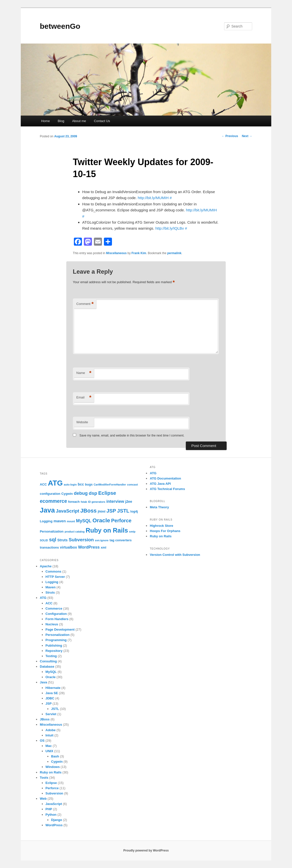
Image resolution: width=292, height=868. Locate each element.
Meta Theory (159, 507)
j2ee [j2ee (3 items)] (129, 502)
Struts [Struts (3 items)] (62, 540)
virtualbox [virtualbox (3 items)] (68, 547)
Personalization (58, 635)
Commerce (54, 608)
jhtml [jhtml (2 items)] (102, 511)
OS (42, 741)
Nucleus (52, 624)
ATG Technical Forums (167, 489)
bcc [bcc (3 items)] (81, 484)
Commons (54, 571)
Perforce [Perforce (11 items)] (121, 521)
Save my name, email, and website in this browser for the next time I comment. (132, 436)
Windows (53, 767)
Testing (51, 656)
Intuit (50, 735)
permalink (174, 253)
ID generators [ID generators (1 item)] (97, 502)
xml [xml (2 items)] (103, 547)
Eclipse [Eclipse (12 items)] (107, 493)
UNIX (49, 751)
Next (247, 136)
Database (47, 667)
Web (43, 799)
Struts (50, 592)
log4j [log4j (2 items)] (134, 511)
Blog (61, 121)
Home (45, 121)
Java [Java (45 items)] (47, 510)
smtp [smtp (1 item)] (132, 532)
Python (51, 815)
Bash (55, 756)
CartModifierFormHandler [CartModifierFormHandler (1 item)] (110, 485)
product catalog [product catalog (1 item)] (75, 532)
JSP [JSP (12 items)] (111, 511)
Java (43, 682)
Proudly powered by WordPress (146, 850)
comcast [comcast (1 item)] (132, 485)
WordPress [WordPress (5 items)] (89, 547)
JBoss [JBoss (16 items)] (89, 511)
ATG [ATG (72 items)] (55, 483)
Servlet (51, 714)
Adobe (51, 730)
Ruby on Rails (51, 772)
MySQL (51, 672)
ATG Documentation (165, 478)
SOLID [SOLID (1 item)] (44, 540)
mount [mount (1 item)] (71, 521)
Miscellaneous (116, 253)
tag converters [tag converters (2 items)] (120, 540)
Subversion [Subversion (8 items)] (81, 540)
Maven (51, 587)
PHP (49, 809)
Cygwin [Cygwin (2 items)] (67, 494)
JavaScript (54, 804)
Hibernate (53, 688)
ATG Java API (160, 484)
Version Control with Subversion (175, 555)
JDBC (50, 698)
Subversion (54, 793)
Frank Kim (139, 253)
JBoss (45, 719)
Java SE (52, 693)
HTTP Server (55, 577)
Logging (52, 582)
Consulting (48, 661)
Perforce (52, 788)
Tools (44, 778)
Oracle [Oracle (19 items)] (101, 520)
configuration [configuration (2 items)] (50, 494)
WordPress (54, 825)
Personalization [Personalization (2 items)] (52, 531)
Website (82, 422)
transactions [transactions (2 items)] (49, 547)
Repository (54, 651)
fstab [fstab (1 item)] (84, 502)
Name (84, 373)
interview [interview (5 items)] (115, 501)
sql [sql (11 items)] (53, 540)
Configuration (56, 614)
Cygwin (57, 762)
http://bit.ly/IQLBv (170, 228)
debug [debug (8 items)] (81, 493)
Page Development (60, 629)
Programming (56, 640)
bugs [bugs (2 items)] (89, 484)
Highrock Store (161, 526)
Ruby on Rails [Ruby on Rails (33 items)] (107, 530)
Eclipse (51, 783)
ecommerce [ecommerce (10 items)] (53, 501)
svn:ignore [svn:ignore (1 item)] (102, 540)
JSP (49, 704)
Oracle (51, 677)
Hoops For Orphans (165, 531)
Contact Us (102, 121)
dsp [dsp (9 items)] (93, 493)
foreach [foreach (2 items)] (74, 502)
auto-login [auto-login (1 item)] (70, 485)
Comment (85, 304)
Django (57, 820)
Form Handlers (57, 619)
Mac (49, 746)
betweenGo (60, 26)
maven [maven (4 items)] (60, 521)
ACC (49, 603)
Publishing (54, 645)
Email (84, 398)
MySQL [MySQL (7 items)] (84, 521)
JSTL (55, 709)
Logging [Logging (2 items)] (46, 521)
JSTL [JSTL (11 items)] (123, 511)
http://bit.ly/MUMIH (153, 198)
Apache (46, 566)
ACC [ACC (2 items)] (43, 484)
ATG (43, 598)
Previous (230, 136)
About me (79, 121)
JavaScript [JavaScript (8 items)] (67, 511)
